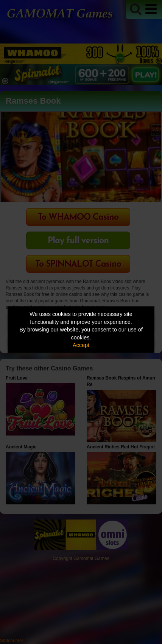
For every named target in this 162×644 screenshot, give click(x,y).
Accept (81, 345)
